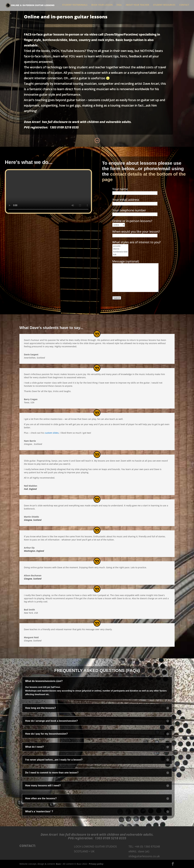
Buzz (58, 864)
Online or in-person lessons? (132, 223)
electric (120, 249)
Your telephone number (135, 212)
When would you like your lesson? (136, 234)
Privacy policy (96, 864)
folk (120, 255)
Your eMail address (135, 201)
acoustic (120, 246)
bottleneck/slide (120, 252)
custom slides (52, 433)
